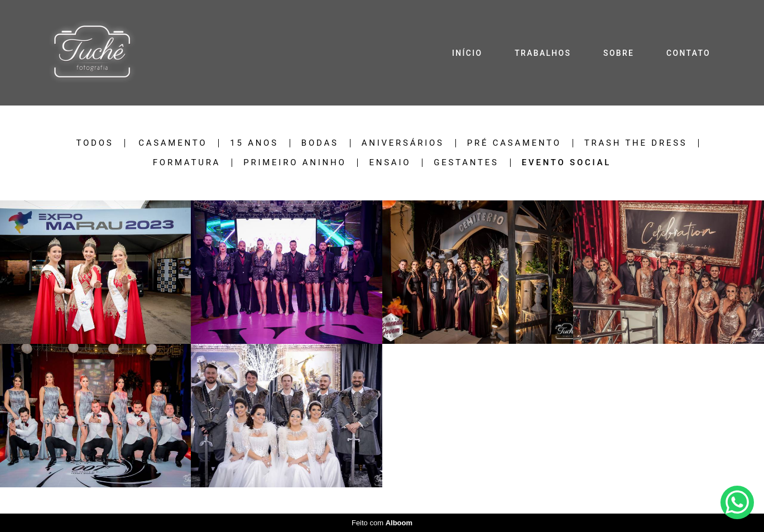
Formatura (187, 163)
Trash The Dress (636, 143)
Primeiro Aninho (295, 163)
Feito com (382, 523)
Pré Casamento (514, 143)
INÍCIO (467, 53)
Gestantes (466, 163)
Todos (95, 143)
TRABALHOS (543, 53)
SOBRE (619, 53)
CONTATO (688, 53)
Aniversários (403, 143)
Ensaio (390, 163)
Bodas (320, 143)
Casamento (173, 143)
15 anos (254, 143)
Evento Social (566, 163)
